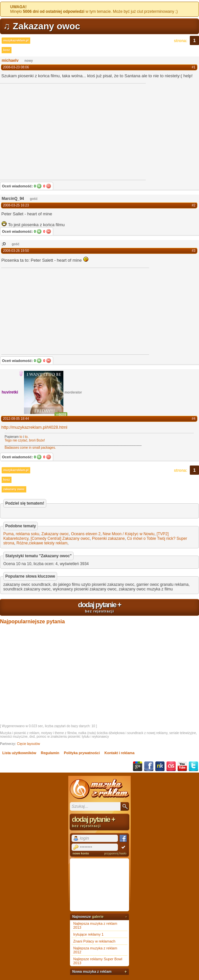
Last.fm (171, 766)
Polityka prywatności (82, 753)
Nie (49, 186)
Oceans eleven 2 (86, 534)
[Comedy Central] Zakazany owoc (60, 538)
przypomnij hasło (115, 853)
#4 (194, 419)
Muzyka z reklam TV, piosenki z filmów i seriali (99, 789)
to (21, 437)
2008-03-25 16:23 (16, 205)
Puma (8, 534)
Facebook (149, 766)
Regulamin (50, 753)
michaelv (10, 60)
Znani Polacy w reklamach (94, 941)
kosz (7, 50)
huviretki (10, 392)
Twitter (193, 766)
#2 (194, 205)
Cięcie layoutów (29, 744)
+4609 (61, 415)
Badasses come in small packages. (30, 448)
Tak (39, 186)
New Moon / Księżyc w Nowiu (129, 534)
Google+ (138, 766)
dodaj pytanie (99, 607)
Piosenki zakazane (108, 538)
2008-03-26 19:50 (16, 251)
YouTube (182, 766)
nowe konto (81, 853)
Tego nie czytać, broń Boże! (25, 440)
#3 (194, 251)
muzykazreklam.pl (16, 40)
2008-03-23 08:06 (16, 67)
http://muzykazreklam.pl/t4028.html (34, 427)
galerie (98, 917)
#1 (194, 67)
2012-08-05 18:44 (16, 419)
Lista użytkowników (19, 753)
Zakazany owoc (55, 534)
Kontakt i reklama (120, 753)
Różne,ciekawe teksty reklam (42, 543)
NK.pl (160, 766)
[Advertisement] (51, 311)
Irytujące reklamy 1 (88, 934)
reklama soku (27, 534)
